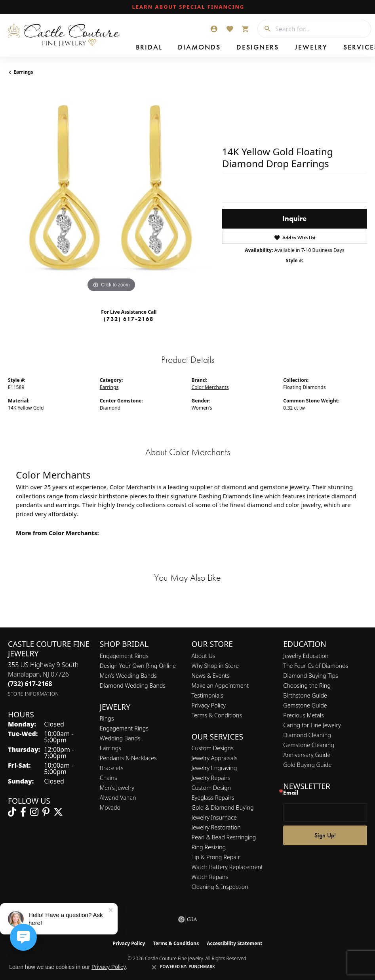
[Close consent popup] (154, 967)
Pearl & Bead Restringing (224, 837)
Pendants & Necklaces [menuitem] (128, 758)
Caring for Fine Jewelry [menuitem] (312, 725)
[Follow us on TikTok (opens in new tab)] (12, 812)
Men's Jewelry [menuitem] (117, 788)
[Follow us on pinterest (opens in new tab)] (46, 812)
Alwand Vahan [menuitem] (118, 798)
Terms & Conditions (217, 715)
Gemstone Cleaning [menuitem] (309, 745)
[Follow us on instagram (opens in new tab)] (34, 812)
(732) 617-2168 (129, 319)
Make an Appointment (220, 685)
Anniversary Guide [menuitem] (307, 755)
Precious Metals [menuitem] (304, 715)
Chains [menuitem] (109, 778)
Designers (202, 48)
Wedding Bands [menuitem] (120, 738)
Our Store (352, 48)
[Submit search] (265, 29)
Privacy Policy (209, 705)
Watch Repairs (210, 877)
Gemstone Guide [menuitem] (305, 705)
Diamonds (167, 48)
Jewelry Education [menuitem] (306, 656)
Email (291, 793)
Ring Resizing (209, 847)
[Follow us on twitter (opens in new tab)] (58, 812)
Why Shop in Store (215, 666)
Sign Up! (325, 835)
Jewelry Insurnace (214, 817)
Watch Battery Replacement (227, 867)
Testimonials (208, 695)
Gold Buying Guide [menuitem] (307, 765)
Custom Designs (213, 748)
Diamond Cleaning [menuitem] (307, 735)
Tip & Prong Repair (216, 857)
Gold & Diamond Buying (223, 807)
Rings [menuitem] (107, 718)
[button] (214, 29)
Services (262, 48)
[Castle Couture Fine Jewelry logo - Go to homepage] (66, 35)
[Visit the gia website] (188, 919)
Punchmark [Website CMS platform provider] (202, 967)
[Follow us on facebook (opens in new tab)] (23, 812)
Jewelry (234, 48)
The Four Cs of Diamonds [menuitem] (316, 666)
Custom (291, 48)
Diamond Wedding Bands (133, 685)
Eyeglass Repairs (213, 798)
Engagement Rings (124, 656)
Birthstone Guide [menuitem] (305, 695)
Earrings (23, 72)
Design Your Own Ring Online (138, 666)
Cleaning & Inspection (220, 887)
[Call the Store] (30, 684)
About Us (204, 656)
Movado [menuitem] (110, 807)
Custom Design (211, 788)
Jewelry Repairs (211, 778)
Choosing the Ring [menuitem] (307, 685)
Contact (320, 48)
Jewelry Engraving (214, 768)
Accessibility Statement (234, 943)
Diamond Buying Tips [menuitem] (311, 676)
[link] (188, 7)
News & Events (211, 676)
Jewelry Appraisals (215, 758)
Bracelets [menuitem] (112, 768)
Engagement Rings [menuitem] (124, 728)
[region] (111, 191)
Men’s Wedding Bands (128, 676)
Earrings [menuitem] (110, 748)
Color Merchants (210, 387)
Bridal (137, 48)
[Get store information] (33, 694)
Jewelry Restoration (216, 827)
